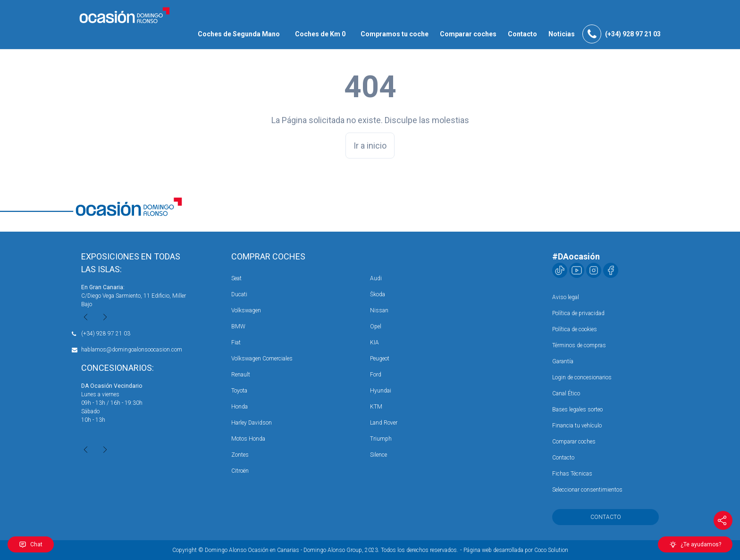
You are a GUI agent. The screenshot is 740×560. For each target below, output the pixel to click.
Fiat (236, 343)
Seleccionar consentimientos (587, 490)
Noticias (562, 34)
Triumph (381, 439)
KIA (374, 343)
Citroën (240, 471)
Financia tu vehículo (577, 426)
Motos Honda (248, 439)
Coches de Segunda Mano (239, 34)
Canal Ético (566, 393)
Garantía (563, 361)
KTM (376, 407)
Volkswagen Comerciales (262, 359)
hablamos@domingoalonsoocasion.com (132, 350)
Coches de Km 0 (320, 34)
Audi (376, 278)
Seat (236, 278)
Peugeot (380, 359)
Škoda (378, 294)
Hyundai (381, 391)
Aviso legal (566, 297)
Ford (376, 375)
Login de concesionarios (582, 377)
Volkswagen (246, 310)
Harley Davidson (252, 423)
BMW (238, 326)
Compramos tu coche (395, 34)
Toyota (239, 391)
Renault (241, 375)
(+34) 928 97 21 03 (106, 334)
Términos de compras (579, 345)
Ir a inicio (370, 146)
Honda (240, 407)
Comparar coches (468, 34)
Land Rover (384, 423)
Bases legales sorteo (577, 410)
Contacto (522, 34)
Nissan (379, 310)
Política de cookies (575, 329)
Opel (376, 326)
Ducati (239, 294)
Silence (378, 455)
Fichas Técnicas (572, 474)
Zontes (240, 455)
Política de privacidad (578, 313)
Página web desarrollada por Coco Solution (516, 550)
